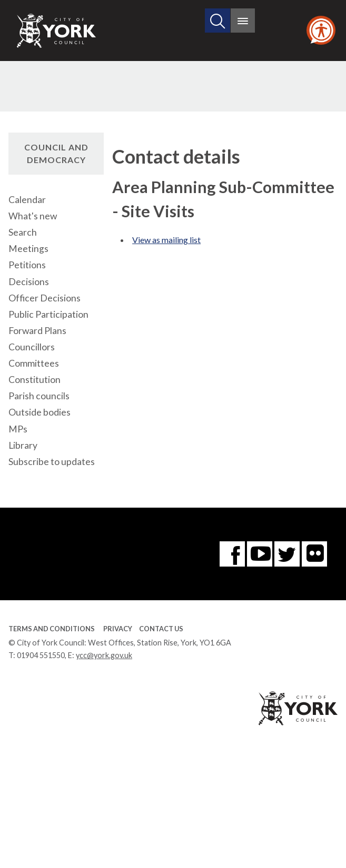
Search (23, 232)
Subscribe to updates (52, 462)
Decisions (29, 282)
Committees (34, 363)
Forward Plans (37, 331)
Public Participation (48, 314)
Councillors (32, 347)
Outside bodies (39, 412)
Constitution (34, 380)
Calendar (27, 200)
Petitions (27, 265)
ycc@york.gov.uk (104, 655)
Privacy (118, 629)
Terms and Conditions (52, 629)
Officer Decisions (45, 298)
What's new (33, 216)
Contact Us (161, 629)
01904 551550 (41, 655)
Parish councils (39, 396)
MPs (18, 429)
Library (23, 445)
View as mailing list (166, 240)
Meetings (28, 249)
